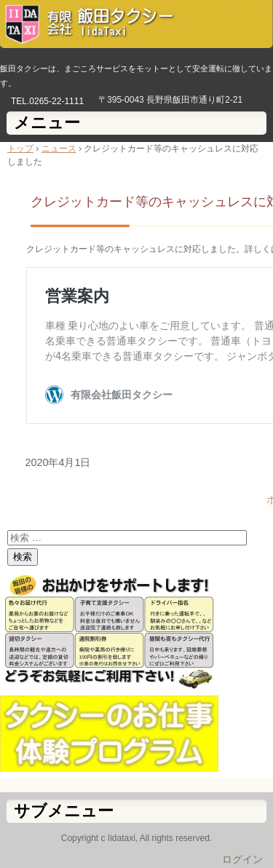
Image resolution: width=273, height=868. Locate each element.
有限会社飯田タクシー (136, 29)
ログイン (242, 859)
